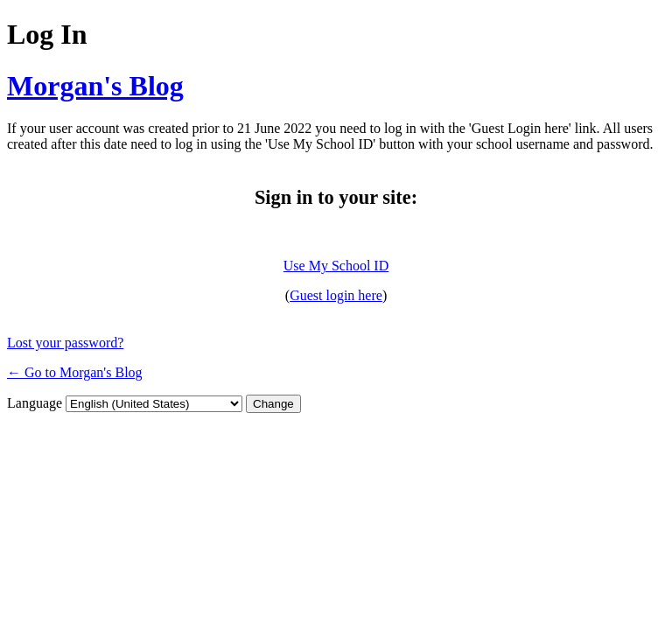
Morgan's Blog (95, 86)
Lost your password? (65, 343)
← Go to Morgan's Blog (75, 372)
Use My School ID (336, 266)
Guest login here (336, 295)
